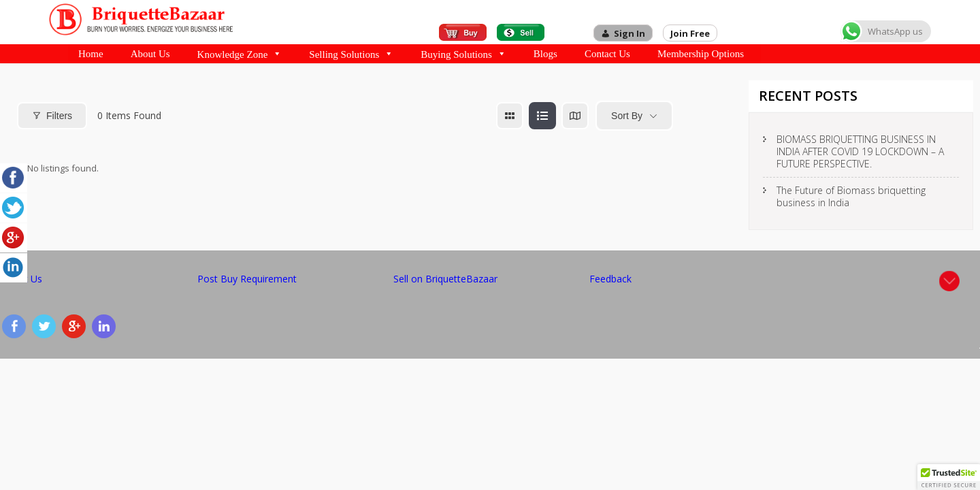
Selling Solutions (351, 54)
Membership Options (701, 54)
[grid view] (510, 116)
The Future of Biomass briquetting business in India (851, 196)
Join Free (690, 33)
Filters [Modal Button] (52, 116)
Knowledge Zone (240, 54)
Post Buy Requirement (247, 279)
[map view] (575, 116)
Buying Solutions (463, 54)
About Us (150, 54)
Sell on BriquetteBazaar (445, 279)
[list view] (542, 116)
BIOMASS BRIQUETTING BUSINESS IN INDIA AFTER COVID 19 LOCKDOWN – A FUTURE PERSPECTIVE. (860, 151)
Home (91, 54)
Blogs (545, 54)
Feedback (610, 279)
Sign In (630, 33)
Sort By (627, 116)
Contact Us (607, 54)
